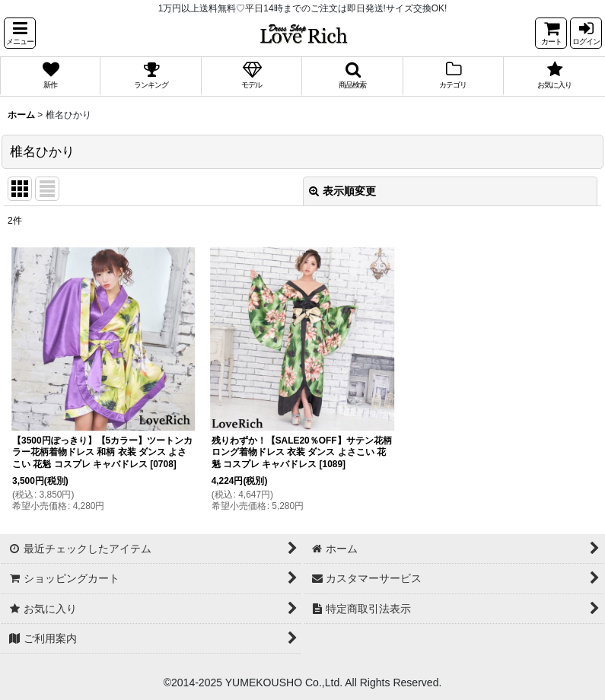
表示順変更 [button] (342, 191)
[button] (20, 33)
